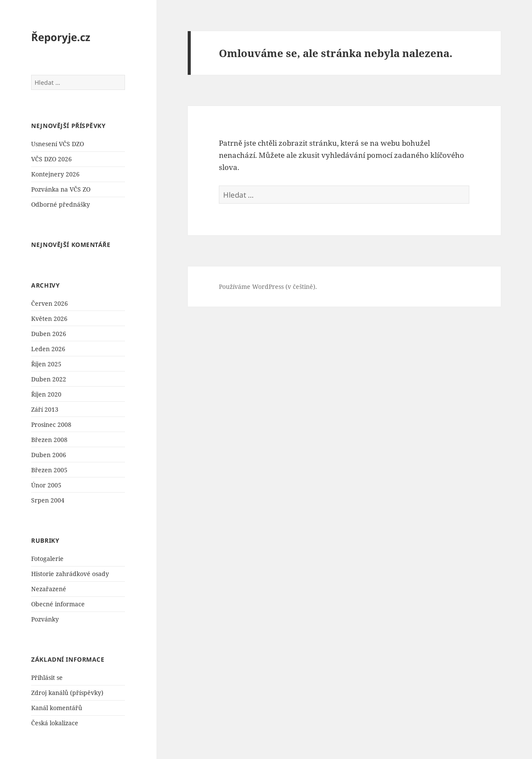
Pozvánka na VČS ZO (61, 189)
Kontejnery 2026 (55, 174)
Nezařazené (49, 589)
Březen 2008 (49, 440)
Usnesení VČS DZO (58, 144)
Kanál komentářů (57, 708)
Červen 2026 (50, 303)
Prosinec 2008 (51, 424)
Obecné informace (58, 604)
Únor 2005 (46, 485)
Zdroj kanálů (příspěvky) (67, 693)
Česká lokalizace (55, 723)
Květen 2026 (49, 319)
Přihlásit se (47, 677)
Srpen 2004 (48, 500)
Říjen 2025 (46, 364)
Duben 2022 (49, 379)
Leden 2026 (48, 349)
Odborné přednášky (61, 204)
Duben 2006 (49, 455)
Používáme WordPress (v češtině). (268, 287)
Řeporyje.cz (61, 37)
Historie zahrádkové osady (70, 574)
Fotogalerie (47, 559)
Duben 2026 (49, 334)
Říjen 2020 (46, 394)
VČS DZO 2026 (51, 159)
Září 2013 (45, 409)
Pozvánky (45, 619)
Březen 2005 (49, 470)
